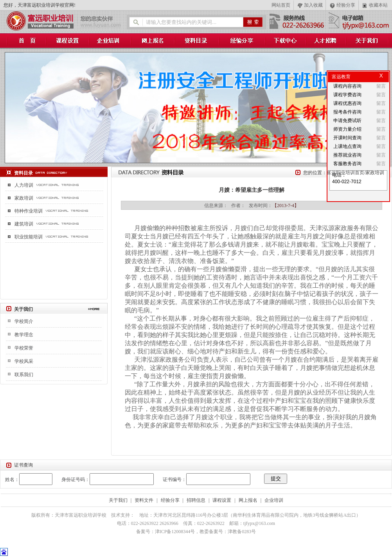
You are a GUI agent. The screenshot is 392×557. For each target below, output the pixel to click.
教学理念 (24, 335)
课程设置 (222, 500)
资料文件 (144, 500)
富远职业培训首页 (345, 173)
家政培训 (24, 198)
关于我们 (118, 500)
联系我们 (24, 375)
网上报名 (248, 500)
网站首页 (281, 5)
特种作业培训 (29, 211)
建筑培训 (24, 224)
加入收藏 (313, 5)
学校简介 (24, 321)
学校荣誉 (24, 348)
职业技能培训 (29, 237)
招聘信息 (196, 500)
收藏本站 (378, 5)
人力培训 (24, 185)
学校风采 (24, 361)
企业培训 (274, 500)
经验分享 (346, 5)
